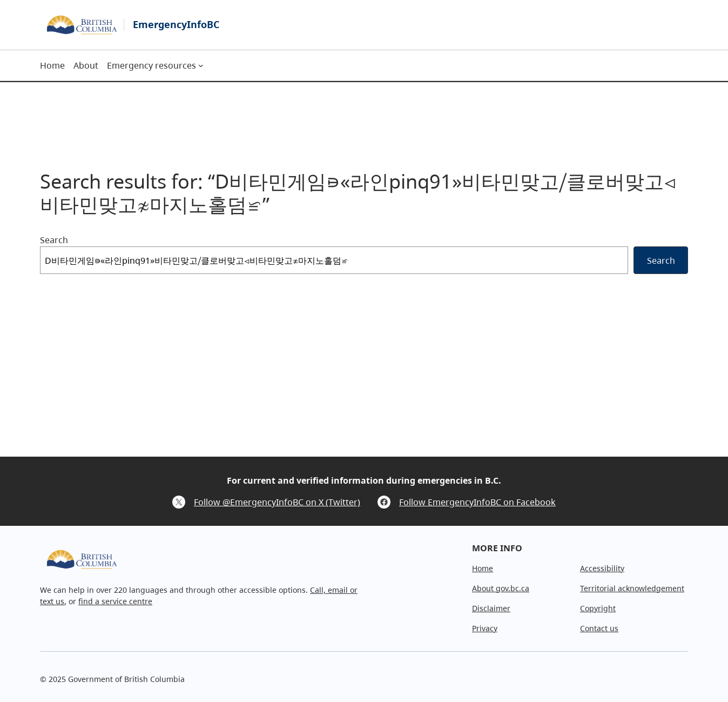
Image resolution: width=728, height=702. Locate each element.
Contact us (599, 628)
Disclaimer (491, 608)
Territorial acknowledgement (632, 588)
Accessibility (602, 568)
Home (483, 568)
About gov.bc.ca (501, 588)
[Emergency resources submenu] (201, 65)
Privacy (485, 628)
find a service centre (115, 601)
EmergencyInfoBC (176, 24)
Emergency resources (151, 65)
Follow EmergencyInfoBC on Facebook (477, 502)
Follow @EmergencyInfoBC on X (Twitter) (277, 502)
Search (54, 240)
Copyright (598, 608)
